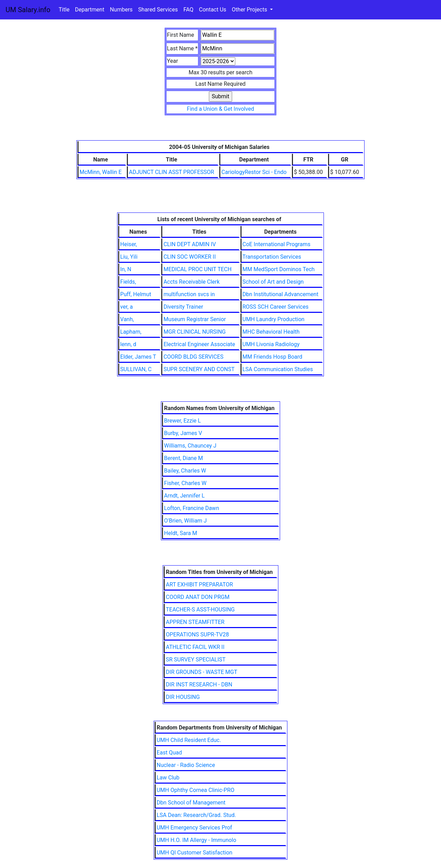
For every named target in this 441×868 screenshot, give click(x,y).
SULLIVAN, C (136, 369)
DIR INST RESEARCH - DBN (199, 685)
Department (90, 10)
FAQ (189, 10)
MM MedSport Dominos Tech (279, 269)
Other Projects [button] (250, 10)
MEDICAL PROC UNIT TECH (197, 269)
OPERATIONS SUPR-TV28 (197, 635)
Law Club (168, 778)
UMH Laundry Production (274, 319)
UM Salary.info (28, 10)
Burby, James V (183, 433)
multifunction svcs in (189, 294)
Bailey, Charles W (185, 471)
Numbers (121, 10)
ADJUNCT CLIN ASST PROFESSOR (171, 172)
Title (64, 10)
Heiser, (129, 244)
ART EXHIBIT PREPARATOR (199, 585)
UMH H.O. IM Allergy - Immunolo (197, 840)
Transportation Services (272, 257)
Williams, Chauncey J (190, 446)
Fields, (128, 282)
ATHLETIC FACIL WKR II (195, 647)
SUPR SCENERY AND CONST (199, 369)
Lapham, (131, 332)
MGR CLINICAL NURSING (194, 332)
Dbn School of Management (191, 803)
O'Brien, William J (185, 521)
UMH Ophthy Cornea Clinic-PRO (196, 790)
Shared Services (158, 10)
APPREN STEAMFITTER (195, 622)
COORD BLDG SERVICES (193, 357)
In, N (126, 269)
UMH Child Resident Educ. (189, 740)
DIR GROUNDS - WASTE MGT (201, 672)
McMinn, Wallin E (101, 172)
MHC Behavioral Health (271, 332)
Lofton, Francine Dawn (191, 508)
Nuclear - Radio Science (186, 765)
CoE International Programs (277, 244)
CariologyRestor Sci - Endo (254, 172)
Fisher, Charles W (185, 483)
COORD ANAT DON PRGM (198, 597)
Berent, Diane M (183, 458)
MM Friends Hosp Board (272, 357)
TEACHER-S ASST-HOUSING (200, 610)
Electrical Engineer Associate (199, 344)
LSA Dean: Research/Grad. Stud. (196, 815)
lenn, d (128, 344)
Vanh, (127, 319)
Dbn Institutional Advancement (281, 294)
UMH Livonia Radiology (271, 344)
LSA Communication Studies (278, 369)
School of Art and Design (273, 282)
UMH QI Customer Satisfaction (195, 853)
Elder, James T (138, 357)
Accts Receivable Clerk (191, 282)
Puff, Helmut (136, 294)
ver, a (126, 307)
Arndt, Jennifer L (184, 496)
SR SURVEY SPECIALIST (196, 660)
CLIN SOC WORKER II (189, 257)
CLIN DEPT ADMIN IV (190, 244)
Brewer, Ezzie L (182, 421)
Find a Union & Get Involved (221, 109)
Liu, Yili (129, 257)
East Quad (169, 753)
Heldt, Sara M (181, 533)
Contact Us (213, 10)
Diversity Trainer (183, 307)
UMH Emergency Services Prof (194, 828)
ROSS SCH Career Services (276, 307)
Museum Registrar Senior (195, 319)
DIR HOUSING (183, 697)
